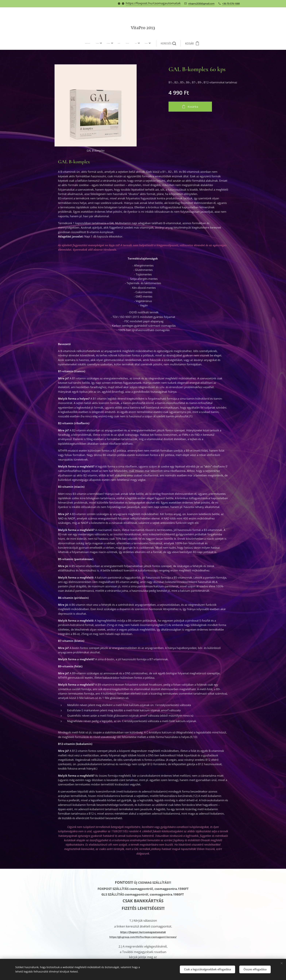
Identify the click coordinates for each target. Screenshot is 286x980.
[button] (157, 43)
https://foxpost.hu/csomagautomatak (153, 3)
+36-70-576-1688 (231, 3)
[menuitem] (98, 43)
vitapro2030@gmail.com (201, 3)
